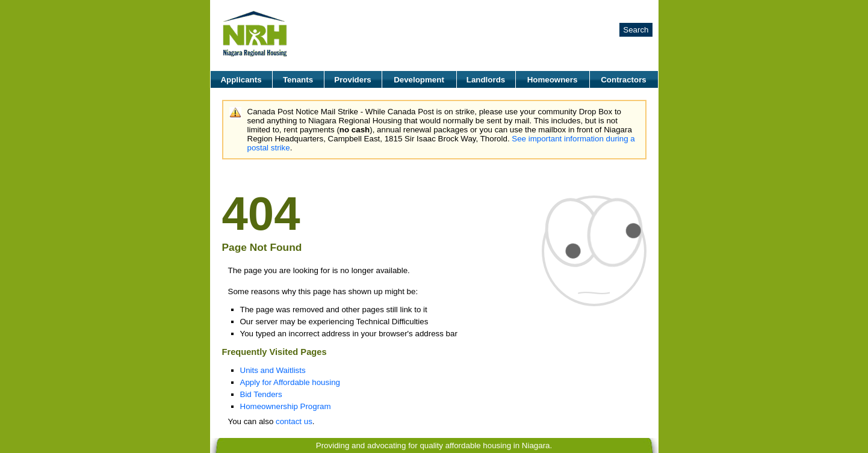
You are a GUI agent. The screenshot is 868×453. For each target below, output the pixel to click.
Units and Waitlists (273, 370)
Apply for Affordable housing (290, 382)
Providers (353, 80)
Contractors (624, 80)
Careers (591, 11)
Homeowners (553, 80)
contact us (294, 421)
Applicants (241, 80)
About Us (555, 11)
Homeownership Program (286, 406)
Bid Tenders (261, 394)
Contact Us (633, 11)
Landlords (486, 80)
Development (419, 80)
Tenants (298, 80)
